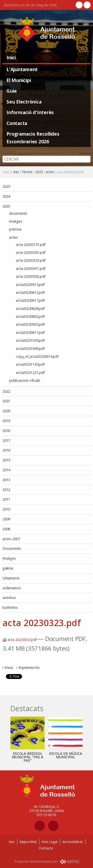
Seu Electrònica (24, 102)
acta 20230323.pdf (20, 640)
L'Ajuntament (22, 69)
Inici (11, 57)
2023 (39, 172)
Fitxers (27, 172)
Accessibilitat (73, 842)
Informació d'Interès (30, 112)
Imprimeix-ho (29, 667)
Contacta (17, 123)
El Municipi (19, 80)
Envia (9, 667)
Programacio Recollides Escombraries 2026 (33, 138)
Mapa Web (28, 842)
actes (50, 172)
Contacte (46, 848)
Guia (12, 91)
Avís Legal (50, 842)
